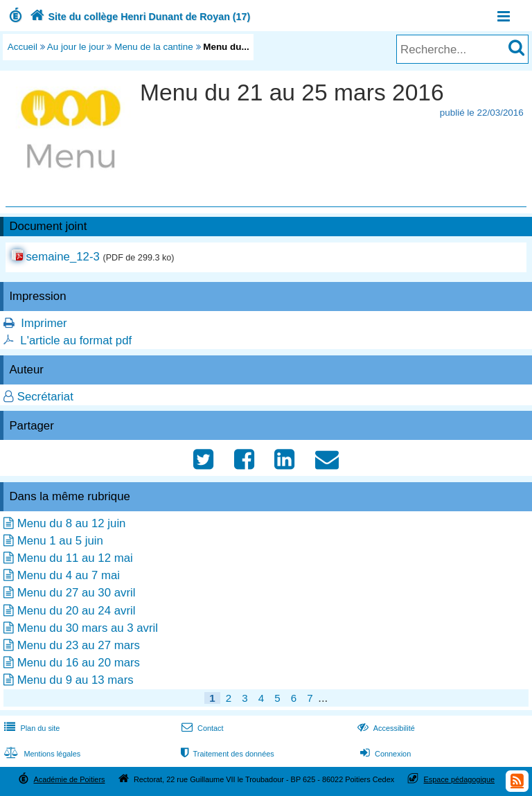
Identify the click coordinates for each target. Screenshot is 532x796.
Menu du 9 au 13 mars (76, 680)
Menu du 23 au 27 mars (79, 645)
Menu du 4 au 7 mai (69, 575)
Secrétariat (45, 397)
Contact (201, 728)
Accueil (23, 47)
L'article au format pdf (76, 340)
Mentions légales (41, 754)
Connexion (384, 754)
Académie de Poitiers (69, 779)
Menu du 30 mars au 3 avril (88, 628)
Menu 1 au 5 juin (60, 541)
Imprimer (44, 323)
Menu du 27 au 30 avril (77, 593)
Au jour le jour (76, 47)
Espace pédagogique (460, 779)
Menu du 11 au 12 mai (75, 558)
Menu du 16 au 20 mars (79, 663)
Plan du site (30, 728)
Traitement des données (226, 754)
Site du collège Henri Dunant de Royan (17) (139, 17)
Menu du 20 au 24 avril (77, 611)
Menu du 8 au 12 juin (72, 523)
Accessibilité (385, 728)
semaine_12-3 (62, 257)
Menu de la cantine (154, 47)
